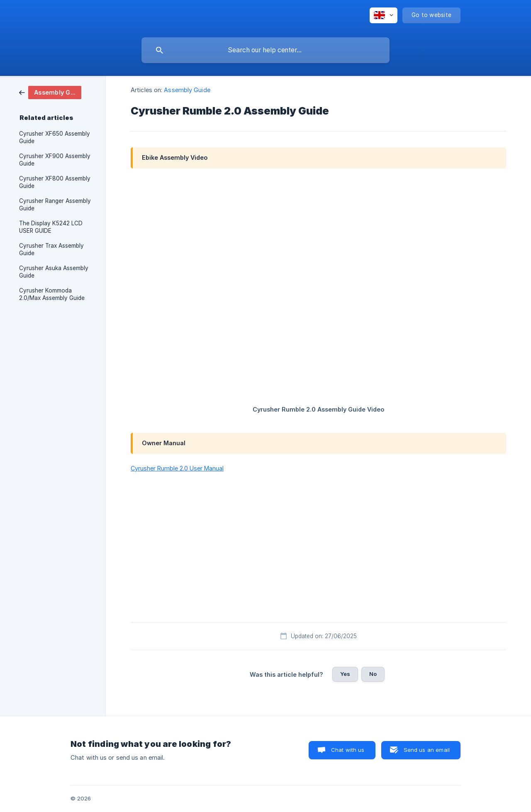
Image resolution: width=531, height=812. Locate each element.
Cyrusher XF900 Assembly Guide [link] (55, 160)
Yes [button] (345, 674)
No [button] (373, 674)
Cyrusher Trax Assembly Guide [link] (51, 249)
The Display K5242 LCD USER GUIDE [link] (51, 227)
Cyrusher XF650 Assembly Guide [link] (55, 137)
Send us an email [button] (427, 750)
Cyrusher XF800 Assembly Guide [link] (55, 182)
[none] (384, 15)
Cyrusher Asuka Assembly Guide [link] (54, 272)
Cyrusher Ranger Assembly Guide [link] (55, 205)
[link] (50, 92)
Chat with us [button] (348, 750)
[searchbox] (265, 50)
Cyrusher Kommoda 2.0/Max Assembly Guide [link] (52, 294)
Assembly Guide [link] (187, 90)
